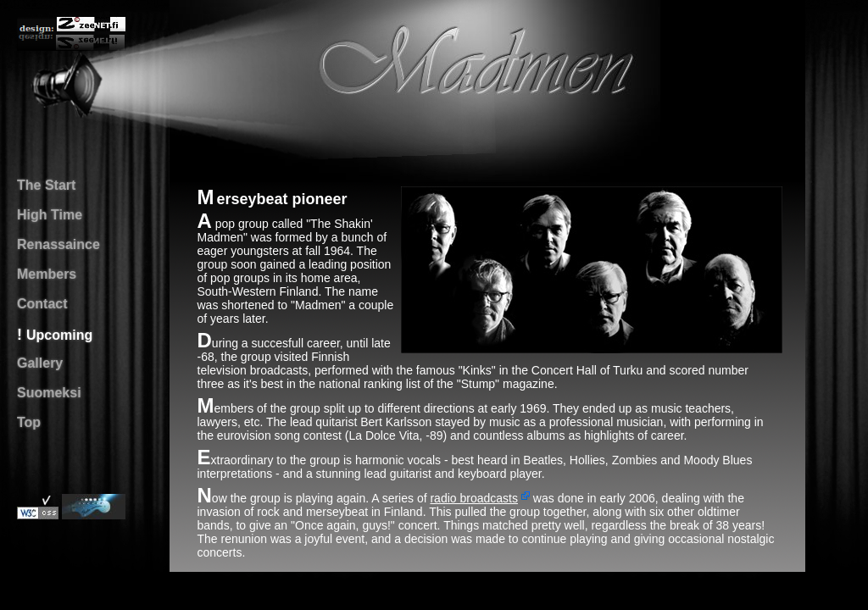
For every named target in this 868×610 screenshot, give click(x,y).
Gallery (40, 363)
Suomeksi (49, 393)
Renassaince (58, 244)
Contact (42, 304)
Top (29, 422)
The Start (46, 185)
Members (47, 274)
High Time (50, 215)
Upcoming (59, 335)
